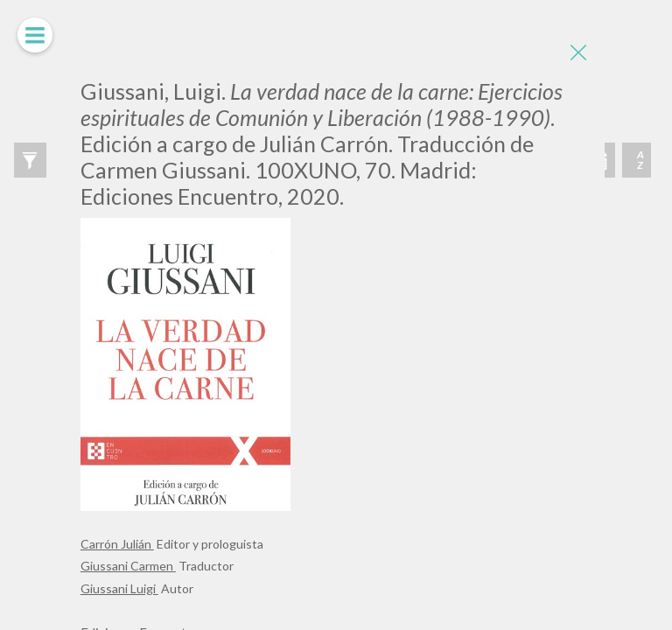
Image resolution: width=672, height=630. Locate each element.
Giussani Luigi (119, 588)
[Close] (578, 52)
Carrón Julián (117, 544)
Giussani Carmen (128, 566)
